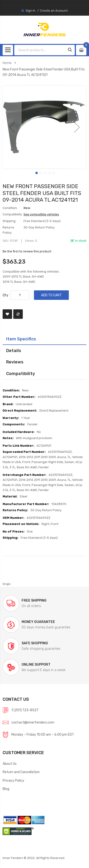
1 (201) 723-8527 (25, 710)
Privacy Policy (13, 780)
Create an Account (54, 11)
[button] (12, 127)
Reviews (15, 362)
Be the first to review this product (27, 251)
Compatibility (21, 374)
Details (14, 350)
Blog (6, 789)
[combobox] (40, 50)
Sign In (30, 11)
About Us (10, 764)
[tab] (44, 339)
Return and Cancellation (21, 772)
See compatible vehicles (41, 214)
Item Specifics (21, 339)
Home (7, 63)
